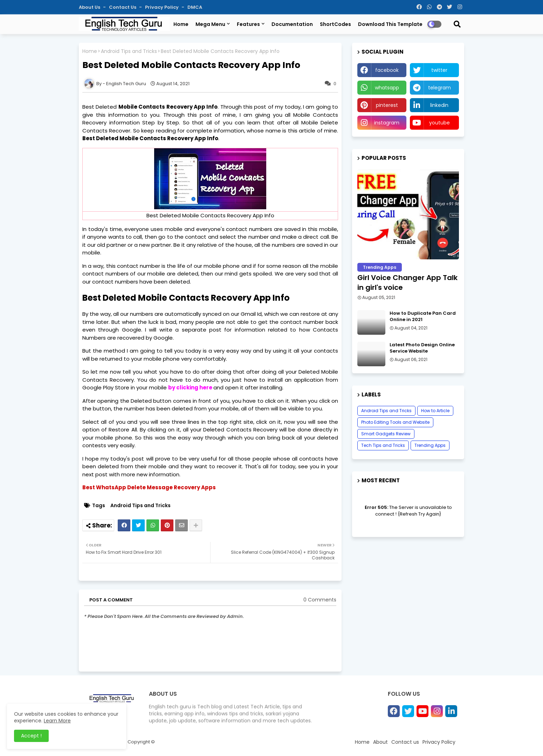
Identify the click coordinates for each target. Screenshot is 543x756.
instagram (387, 123)
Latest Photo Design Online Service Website (422, 348)
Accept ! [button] (31, 736)
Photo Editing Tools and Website (395, 422)
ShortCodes (335, 24)
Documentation (292, 24)
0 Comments (320, 600)
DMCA (195, 7)
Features (248, 24)
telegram (439, 88)
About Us (90, 7)
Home (181, 24)
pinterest (387, 105)
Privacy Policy (162, 7)
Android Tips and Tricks (129, 51)
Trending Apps (430, 445)
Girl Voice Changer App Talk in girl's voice (407, 282)
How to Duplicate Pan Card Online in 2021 (423, 316)
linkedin (439, 105)
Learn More (57, 721)
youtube (439, 123)
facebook (387, 70)
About (380, 742)
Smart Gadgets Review (386, 434)
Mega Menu (210, 24)
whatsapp (387, 88)
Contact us (123, 7)
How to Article (435, 411)
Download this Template (390, 24)
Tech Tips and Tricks (383, 445)
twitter (439, 70)
